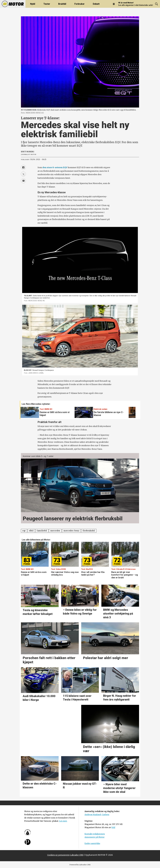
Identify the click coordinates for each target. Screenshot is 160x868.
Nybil (33, 4)
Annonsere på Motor (95, 837)
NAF (113, 827)
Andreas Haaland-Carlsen (97, 815)
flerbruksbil (89, 531)
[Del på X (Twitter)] (23, 174)
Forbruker (80, 4)
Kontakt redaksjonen (95, 834)
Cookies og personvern (58, 855)
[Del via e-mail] (23, 181)
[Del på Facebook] (23, 167)
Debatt (96, 4)
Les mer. (63, 821)
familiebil (42, 531)
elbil (31, 531)
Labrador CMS (77, 855)
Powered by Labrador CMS (80, 865)
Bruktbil (62, 4)
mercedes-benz (71, 531)
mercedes (55, 531)
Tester (47, 4)
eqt (24, 531)
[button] (133, 411)
